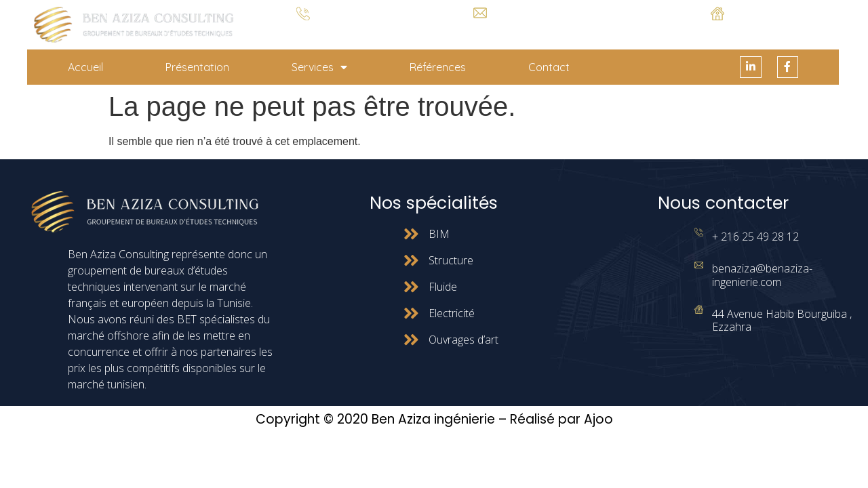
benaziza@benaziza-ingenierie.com (762, 276)
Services (319, 67)
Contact (549, 67)
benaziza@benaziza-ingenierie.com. (480, 29)
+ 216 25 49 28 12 (303, 31)
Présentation (197, 67)
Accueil (85, 67)
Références (438, 67)
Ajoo (598, 420)
